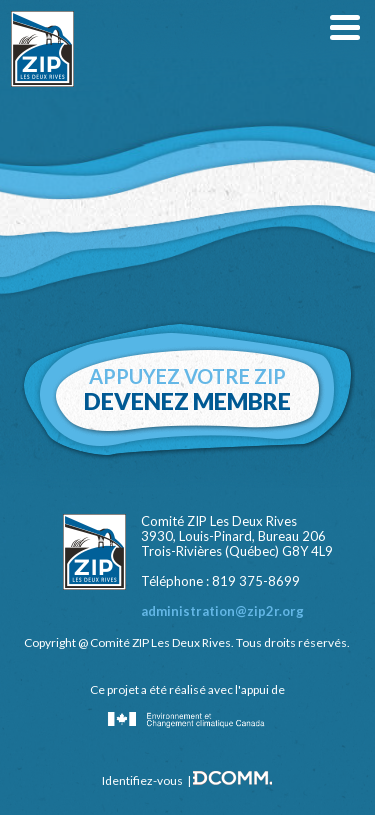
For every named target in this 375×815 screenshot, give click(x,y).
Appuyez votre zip (187, 389)
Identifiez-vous (142, 780)
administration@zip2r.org (222, 611)
